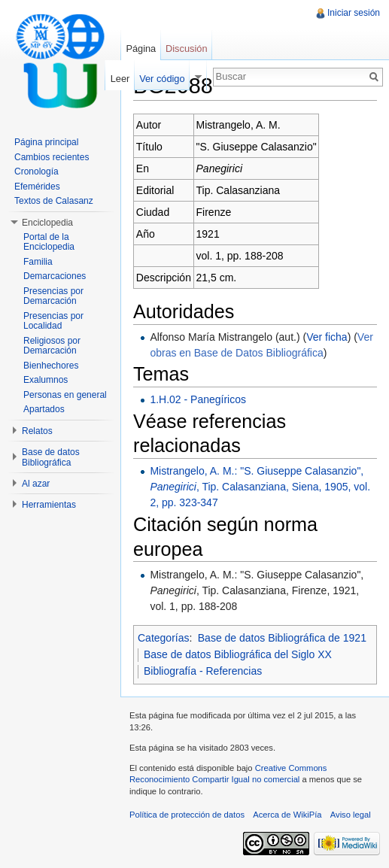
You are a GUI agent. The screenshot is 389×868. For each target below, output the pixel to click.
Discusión (186, 49)
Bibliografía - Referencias (203, 671)
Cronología (36, 171)
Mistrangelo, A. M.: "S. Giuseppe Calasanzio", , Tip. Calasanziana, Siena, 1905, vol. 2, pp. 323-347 (260, 487)
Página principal (46, 142)
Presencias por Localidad (53, 321)
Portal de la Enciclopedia (49, 242)
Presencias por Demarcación (53, 296)
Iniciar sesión (354, 13)
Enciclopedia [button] (47, 223)
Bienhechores (51, 366)
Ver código (162, 79)
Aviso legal (351, 815)
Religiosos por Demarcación (52, 346)
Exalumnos (46, 380)
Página (141, 49)
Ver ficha (327, 337)
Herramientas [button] (49, 505)
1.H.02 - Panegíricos (198, 399)
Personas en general (65, 395)
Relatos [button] (37, 431)
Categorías (163, 638)
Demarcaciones (55, 276)
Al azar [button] (36, 484)
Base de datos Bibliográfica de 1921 (282, 638)
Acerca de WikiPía (287, 815)
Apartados (44, 409)
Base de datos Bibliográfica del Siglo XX (238, 654)
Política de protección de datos (187, 815)
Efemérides (37, 187)
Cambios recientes (52, 157)
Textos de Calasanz (54, 201)
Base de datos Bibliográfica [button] (51, 457)
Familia (38, 262)
